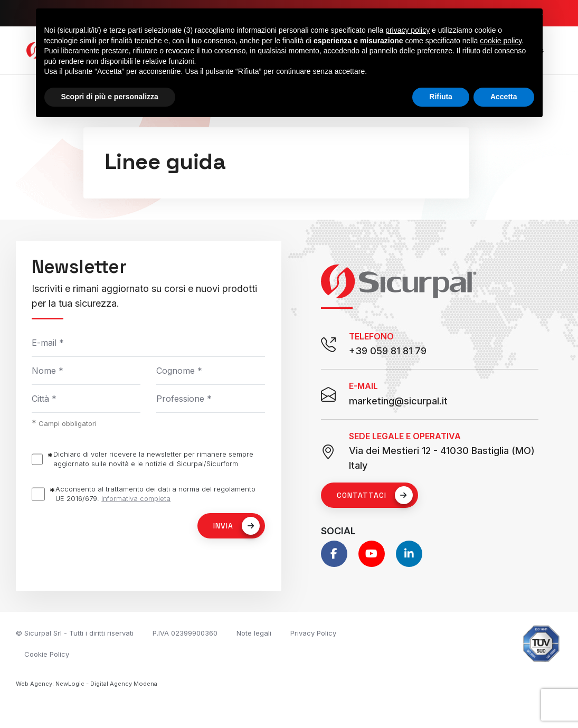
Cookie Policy (47, 654)
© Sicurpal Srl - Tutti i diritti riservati (75, 633)
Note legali (254, 633)
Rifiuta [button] (441, 97)
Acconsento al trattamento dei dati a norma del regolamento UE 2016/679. (155, 494)
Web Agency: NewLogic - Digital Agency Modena (87, 684)
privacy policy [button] (408, 30)
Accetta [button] (504, 97)
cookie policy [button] (501, 41)
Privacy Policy (313, 633)
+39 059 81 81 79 (388, 351)
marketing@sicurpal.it (398, 401)
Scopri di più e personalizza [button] (110, 97)
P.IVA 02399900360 (185, 633)
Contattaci (375, 495)
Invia (236, 526)
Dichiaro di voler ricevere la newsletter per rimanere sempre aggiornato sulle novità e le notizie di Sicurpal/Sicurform (153, 459)
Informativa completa (136, 498)
